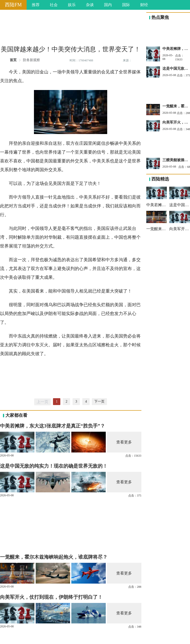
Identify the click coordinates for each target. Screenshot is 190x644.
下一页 (99, 401)
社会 (54, 5)
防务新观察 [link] (32, 60)
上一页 (42, 402)
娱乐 (72, 5)
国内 (108, 5)
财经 (144, 5)
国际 (126, 5)
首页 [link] (13, 60)
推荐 (36, 5)
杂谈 (90, 5)
